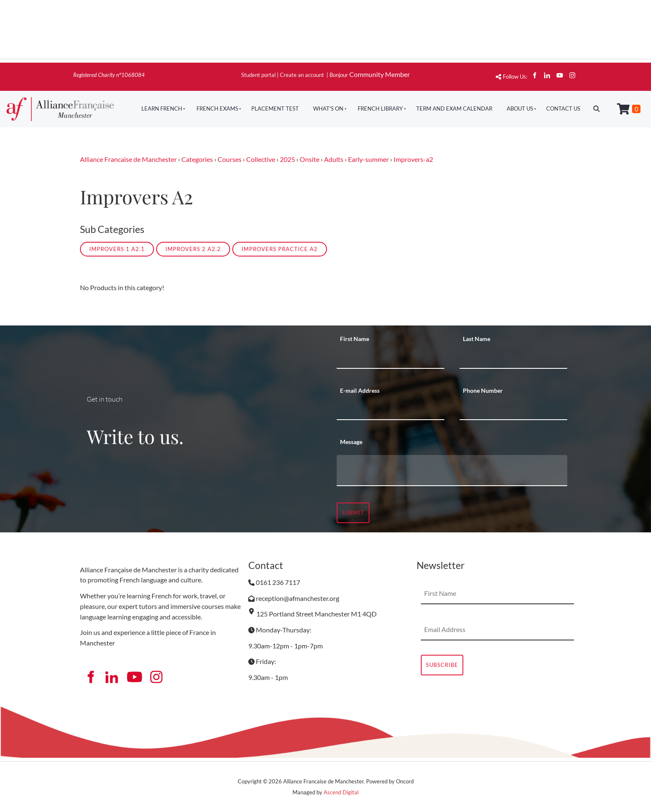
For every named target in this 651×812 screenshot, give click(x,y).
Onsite (310, 159)
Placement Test (275, 108)
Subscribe (442, 665)
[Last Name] (513, 358)
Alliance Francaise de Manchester (128, 159)
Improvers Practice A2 (280, 249)
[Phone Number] (513, 410)
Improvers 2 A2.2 (193, 249)
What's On (328, 108)
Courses (230, 159)
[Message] (452, 471)
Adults (334, 159)
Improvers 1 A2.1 (117, 249)
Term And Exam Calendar (454, 108)
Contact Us (563, 108)
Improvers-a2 (413, 159)
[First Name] (391, 358)
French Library (380, 108)
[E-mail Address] (391, 410)
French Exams (217, 108)
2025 (287, 159)
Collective (261, 159)
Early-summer (368, 159)
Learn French (162, 108)
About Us (520, 108)
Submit (353, 513)
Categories (197, 159)
